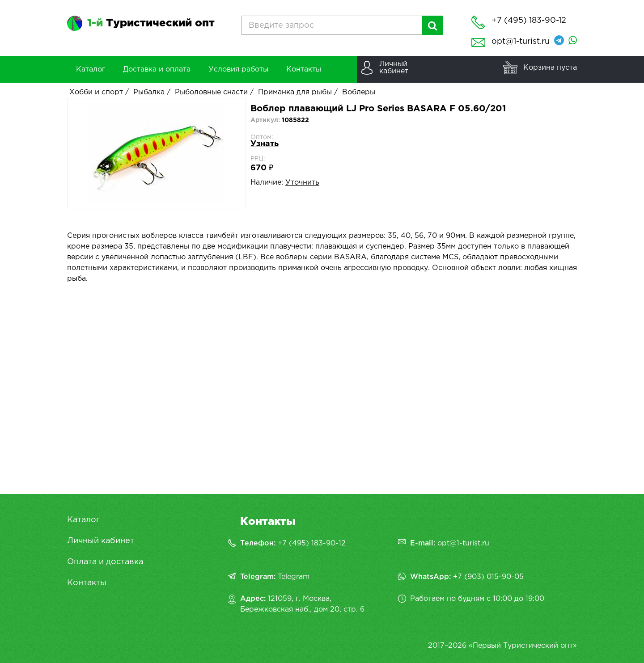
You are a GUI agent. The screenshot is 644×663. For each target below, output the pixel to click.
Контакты (87, 583)
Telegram (294, 577)
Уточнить (302, 183)
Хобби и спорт (96, 92)
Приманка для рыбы (295, 92)
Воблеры (359, 92)
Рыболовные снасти (211, 92)
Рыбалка (149, 92)
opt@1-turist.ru (521, 42)
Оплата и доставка (105, 562)
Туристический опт (151, 23)
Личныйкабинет (394, 68)
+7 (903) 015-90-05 (488, 577)
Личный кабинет (101, 541)
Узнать (265, 144)
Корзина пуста (550, 68)
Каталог (83, 520)
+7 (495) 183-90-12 (312, 543)
